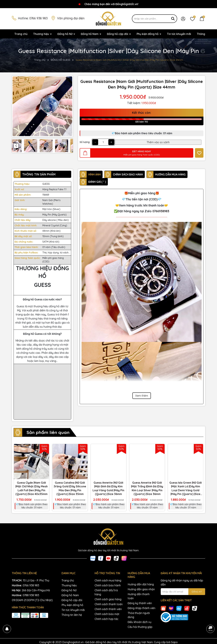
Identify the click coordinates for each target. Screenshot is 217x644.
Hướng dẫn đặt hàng (141, 584)
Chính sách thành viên (108, 609)
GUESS (46, 184)
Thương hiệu (41, 34)
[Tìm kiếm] (173, 19)
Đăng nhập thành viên (141, 608)
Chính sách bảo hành (108, 585)
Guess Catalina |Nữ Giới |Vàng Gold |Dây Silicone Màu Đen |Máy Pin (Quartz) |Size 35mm (70, 488)
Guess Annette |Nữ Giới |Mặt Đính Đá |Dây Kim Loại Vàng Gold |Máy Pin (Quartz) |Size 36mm (108, 488)
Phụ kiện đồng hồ (148, 34)
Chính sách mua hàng (108, 580)
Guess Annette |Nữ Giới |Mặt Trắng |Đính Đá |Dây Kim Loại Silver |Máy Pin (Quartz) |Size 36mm (147, 488)
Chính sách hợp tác (106, 619)
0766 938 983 (38, 18)
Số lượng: (85, 142)
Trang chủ (21, 34)
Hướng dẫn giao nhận (141, 589)
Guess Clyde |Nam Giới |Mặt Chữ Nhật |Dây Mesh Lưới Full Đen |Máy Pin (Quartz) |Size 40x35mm (32, 488)
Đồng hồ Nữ (65, 34)
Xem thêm (142, 396)
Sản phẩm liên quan (48, 432)
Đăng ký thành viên (140, 603)
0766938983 (161, 211)
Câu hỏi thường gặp (140, 627)
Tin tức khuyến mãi (179, 34)
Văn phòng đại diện (71, 18)
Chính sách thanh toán (109, 604)
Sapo (174, 642)
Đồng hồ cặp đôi (118, 34)
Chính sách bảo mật (107, 614)
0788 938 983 (31, 595)
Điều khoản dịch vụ (140, 622)
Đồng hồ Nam (90, 34)
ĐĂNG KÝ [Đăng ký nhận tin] (197, 592)
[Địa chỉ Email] (183, 592)
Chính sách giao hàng (108, 599)
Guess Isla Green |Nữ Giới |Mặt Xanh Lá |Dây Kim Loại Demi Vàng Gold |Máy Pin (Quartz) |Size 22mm (186, 488)
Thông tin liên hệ (72, 615)
